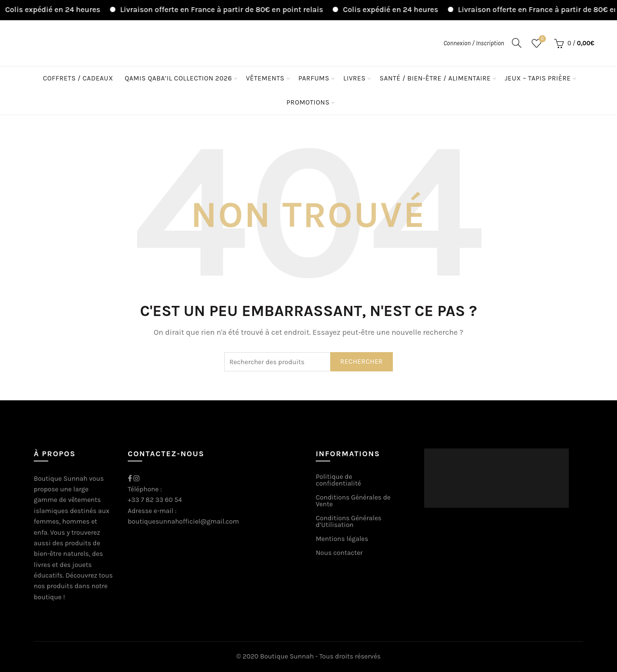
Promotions (308, 102)
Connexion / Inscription (474, 43)
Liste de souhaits (541, 39)
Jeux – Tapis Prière (538, 78)
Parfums (314, 78)
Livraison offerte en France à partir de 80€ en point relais (228, 9)
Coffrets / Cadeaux (78, 78)
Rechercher (362, 362)
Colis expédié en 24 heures (59, 9)
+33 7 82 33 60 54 (155, 500)
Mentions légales (342, 539)
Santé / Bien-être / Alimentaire (435, 78)
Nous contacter (339, 553)
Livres (354, 78)
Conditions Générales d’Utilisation (349, 521)
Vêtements (265, 78)
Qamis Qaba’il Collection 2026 (178, 78)
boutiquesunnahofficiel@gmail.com (183, 521)
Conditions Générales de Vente (353, 501)
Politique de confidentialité (338, 480)
